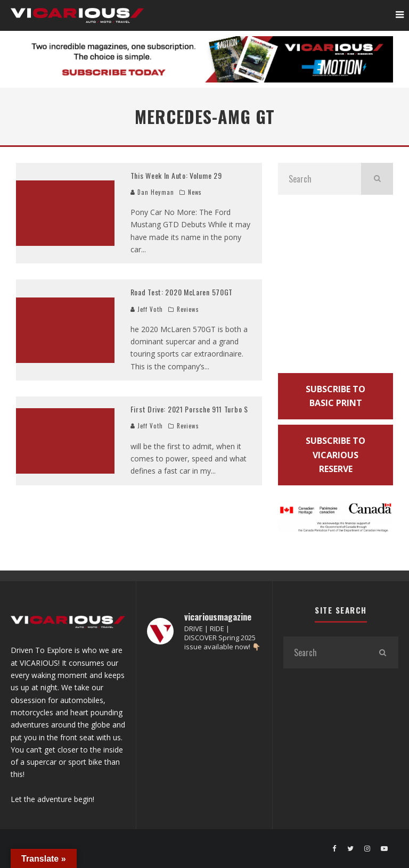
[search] (377, 179)
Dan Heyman (152, 192)
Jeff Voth (147, 309)
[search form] (320, 179)
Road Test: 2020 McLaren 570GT (182, 292)
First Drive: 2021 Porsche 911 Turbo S (189, 409)
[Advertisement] (336, 287)
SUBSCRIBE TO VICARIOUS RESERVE (336, 455)
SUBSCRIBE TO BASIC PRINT (336, 396)
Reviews (188, 309)
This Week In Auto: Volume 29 (176, 175)
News (195, 192)
